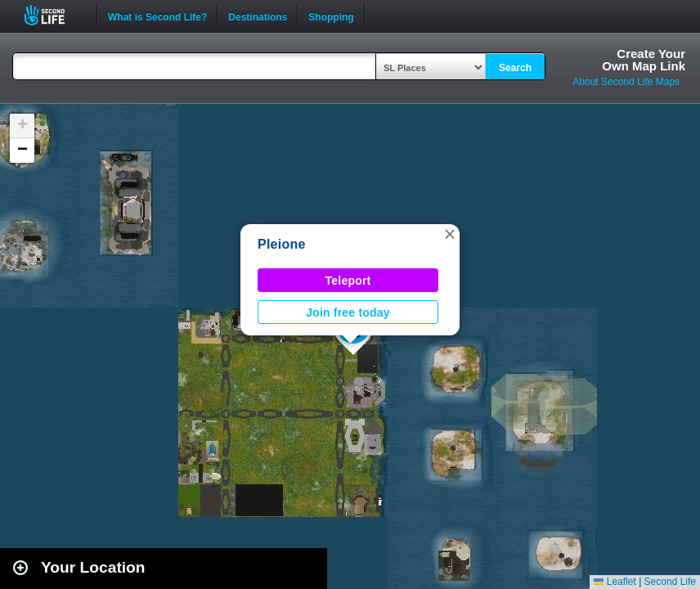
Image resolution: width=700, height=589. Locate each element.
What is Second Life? (157, 16)
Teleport (348, 281)
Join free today (348, 312)
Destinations (258, 16)
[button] (450, 234)
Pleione (282, 244)
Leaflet (615, 582)
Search (515, 68)
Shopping (331, 16)
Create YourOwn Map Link (644, 60)
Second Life (54, 15)
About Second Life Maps (626, 82)
